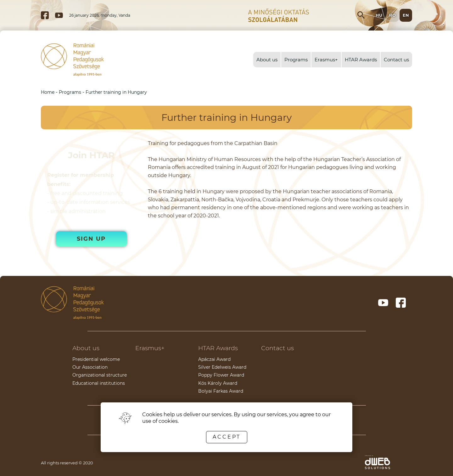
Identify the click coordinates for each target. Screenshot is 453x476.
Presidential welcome (96, 359)
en (406, 15)
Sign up (91, 239)
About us (267, 60)
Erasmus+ (326, 60)
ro (392, 15)
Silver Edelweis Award (222, 367)
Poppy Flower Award (221, 375)
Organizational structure (100, 375)
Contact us (396, 60)
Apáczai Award (214, 359)
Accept (227, 437)
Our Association (90, 367)
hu (379, 15)
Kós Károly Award (218, 383)
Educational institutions (99, 383)
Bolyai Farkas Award (221, 391)
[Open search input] (361, 15)
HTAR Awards (361, 60)
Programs (296, 60)
